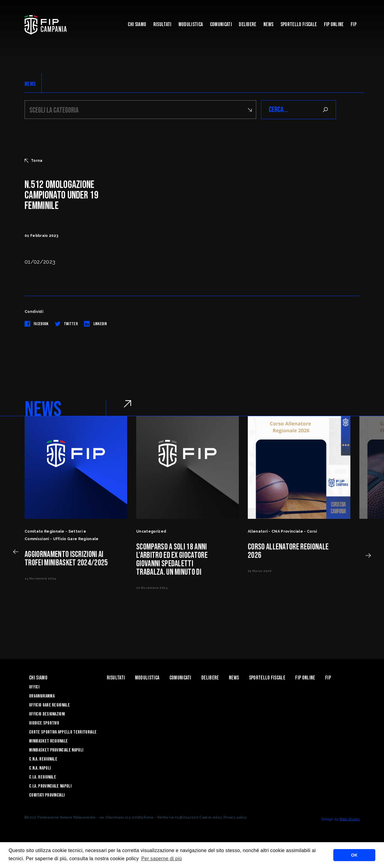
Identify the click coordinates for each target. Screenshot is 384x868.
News (268, 24)
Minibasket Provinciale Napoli (56, 750)
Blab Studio (349, 819)
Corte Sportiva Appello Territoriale (63, 732)
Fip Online (334, 24)
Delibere (248, 24)
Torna (34, 161)
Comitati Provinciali (47, 795)
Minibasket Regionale (48, 741)
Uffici (34, 687)
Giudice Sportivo (44, 723)
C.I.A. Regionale (43, 777)
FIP (354, 24)
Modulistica (191, 24)
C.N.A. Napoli (40, 768)
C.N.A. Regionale (43, 759)
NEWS (30, 84)
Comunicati (221, 24)
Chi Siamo (137, 24)
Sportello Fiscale (299, 24)
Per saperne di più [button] (162, 859)
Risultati (162, 24)
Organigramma (42, 696)
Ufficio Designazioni (47, 714)
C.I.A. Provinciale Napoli (50, 786)
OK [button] (354, 855)
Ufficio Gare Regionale (49, 705)
